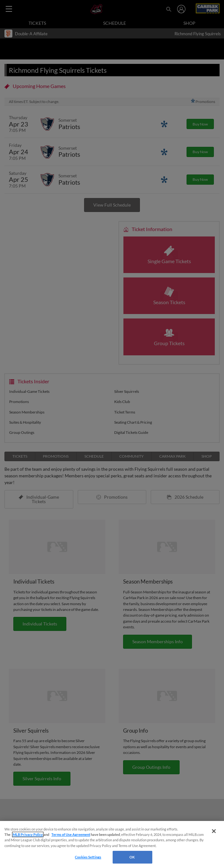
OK (132, 857)
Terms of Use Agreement (71, 834)
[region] (112, 844)
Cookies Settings (88, 857)
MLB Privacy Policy (28, 834)
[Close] (214, 831)
